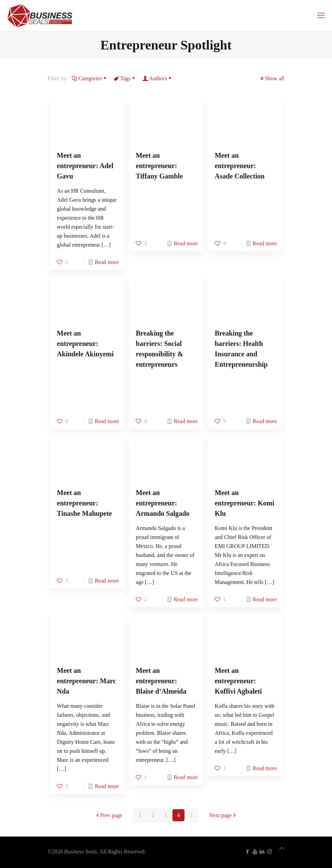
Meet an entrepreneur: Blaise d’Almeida (161, 681)
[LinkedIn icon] (262, 852)
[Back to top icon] (282, 849)
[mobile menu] (321, 16)
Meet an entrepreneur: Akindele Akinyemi (85, 344)
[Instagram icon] (270, 852)
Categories (89, 78)
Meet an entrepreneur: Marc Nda (86, 681)
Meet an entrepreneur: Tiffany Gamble (159, 166)
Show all (272, 78)
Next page (223, 815)
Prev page (109, 815)
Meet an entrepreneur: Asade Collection (240, 166)
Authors (158, 78)
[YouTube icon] (255, 852)
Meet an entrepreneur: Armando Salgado (163, 503)
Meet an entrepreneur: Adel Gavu (85, 166)
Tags (125, 78)
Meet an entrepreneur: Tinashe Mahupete (84, 503)
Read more (107, 262)
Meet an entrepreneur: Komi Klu (244, 503)
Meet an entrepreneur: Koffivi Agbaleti (238, 681)
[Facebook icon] (248, 852)
